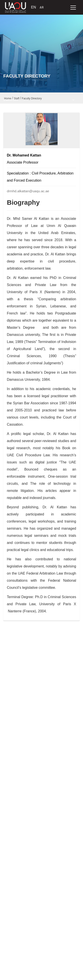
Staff (16, 98)
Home (8, 98)
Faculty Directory (32, 98)
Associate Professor (23, 162)
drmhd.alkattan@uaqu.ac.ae (28, 191)
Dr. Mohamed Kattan (24, 155)
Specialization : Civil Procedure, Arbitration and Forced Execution (40, 177)
